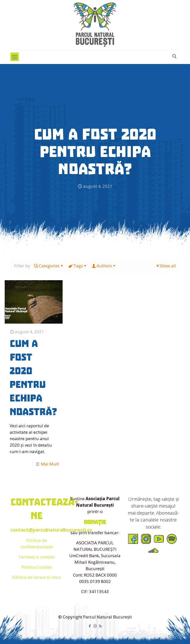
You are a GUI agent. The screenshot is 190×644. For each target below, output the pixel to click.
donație (95, 522)
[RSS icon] (100, 626)
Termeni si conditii (37, 557)
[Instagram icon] (95, 626)
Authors (104, 266)
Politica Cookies (37, 567)
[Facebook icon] (90, 626)
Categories (49, 266)
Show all (166, 266)
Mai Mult (50, 464)
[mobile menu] (15, 57)
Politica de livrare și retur (36, 577)
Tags (78, 266)
